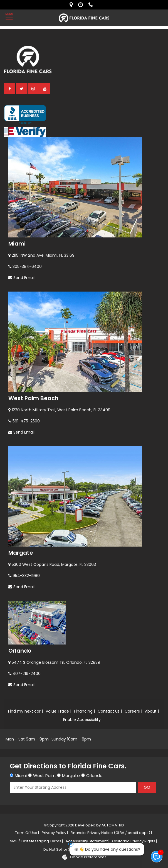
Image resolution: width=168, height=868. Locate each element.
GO (147, 787)
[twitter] (22, 88)
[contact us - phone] (92, 5)
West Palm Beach (33, 398)
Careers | (133, 711)
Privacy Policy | (55, 833)
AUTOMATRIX (113, 825)
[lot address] (72, 5)
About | (152, 711)
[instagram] (33, 88)
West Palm (44, 776)
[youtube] (45, 88)
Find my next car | (25, 711)
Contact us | (110, 711)
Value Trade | (58, 711)
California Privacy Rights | (134, 841)
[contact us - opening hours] (82, 5)
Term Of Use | (27, 833)
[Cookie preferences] (84, 857)
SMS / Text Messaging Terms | (36, 841)
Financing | (84, 711)
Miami (17, 244)
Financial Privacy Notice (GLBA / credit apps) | (111, 833)
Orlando (20, 651)
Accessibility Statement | (87, 841)
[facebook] (10, 88)
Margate (21, 553)
